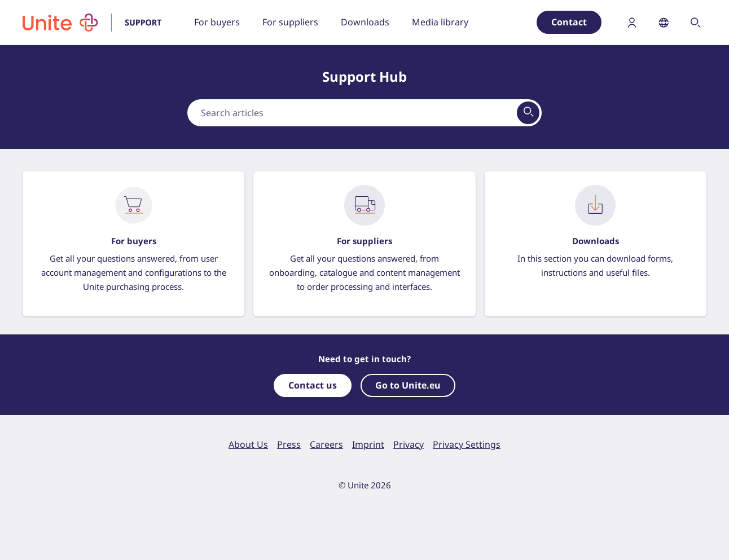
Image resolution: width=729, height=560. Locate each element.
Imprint (368, 444)
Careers (326, 444)
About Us (248, 444)
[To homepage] (99, 23)
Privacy (409, 444)
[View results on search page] (528, 113)
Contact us (313, 385)
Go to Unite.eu (408, 385)
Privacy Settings (467, 444)
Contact (569, 22)
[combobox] (364, 113)
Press (289, 444)
